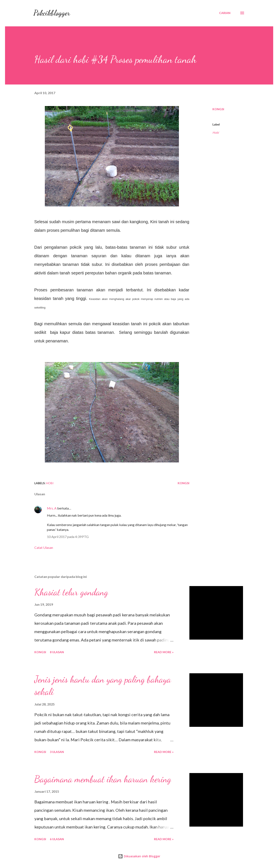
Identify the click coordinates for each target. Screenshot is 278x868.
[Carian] (225, 13)
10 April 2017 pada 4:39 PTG (68, 537)
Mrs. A (52, 508)
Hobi (216, 133)
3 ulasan (57, 752)
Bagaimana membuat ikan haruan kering (103, 779)
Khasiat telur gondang (71, 592)
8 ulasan (57, 652)
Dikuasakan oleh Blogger (139, 856)
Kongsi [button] (218, 109)
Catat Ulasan (44, 547)
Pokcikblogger (52, 13)
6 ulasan (57, 839)
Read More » (164, 652)
